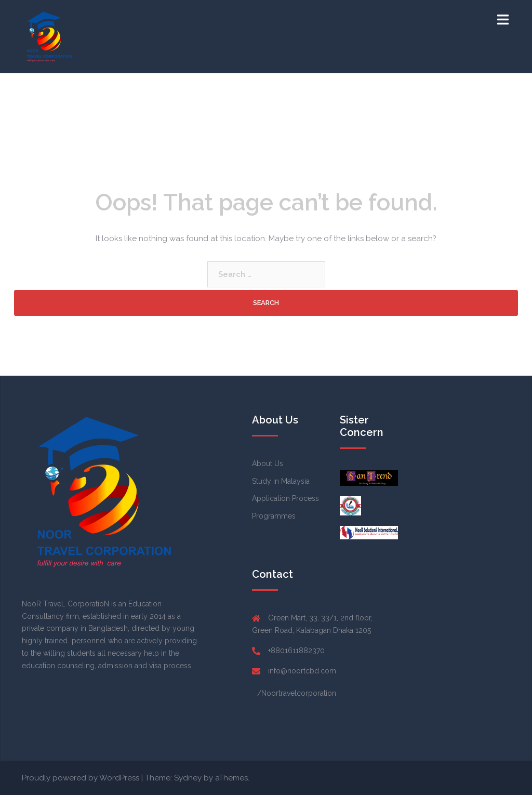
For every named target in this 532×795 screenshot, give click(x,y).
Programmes (274, 516)
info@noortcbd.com (302, 671)
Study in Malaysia (281, 481)
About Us (268, 463)
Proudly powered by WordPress (81, 778)
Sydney (188, 778)
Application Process (285, 498)
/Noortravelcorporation (297, 693)
